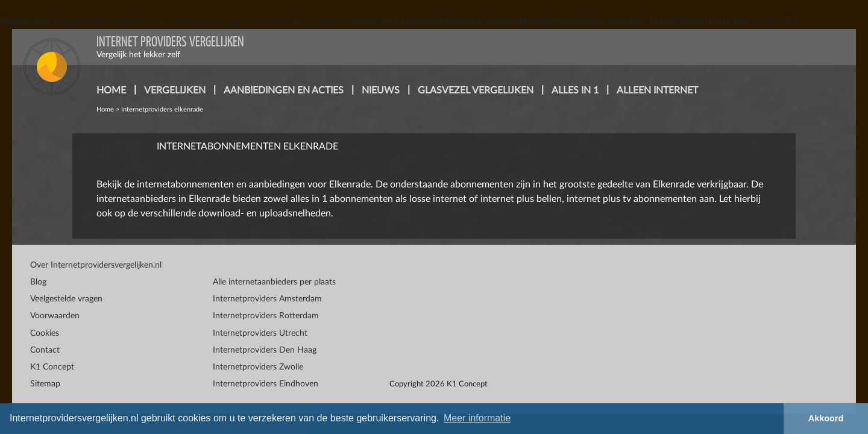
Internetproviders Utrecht (260, 333)
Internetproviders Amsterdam (267, 299)
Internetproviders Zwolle (258, 367)
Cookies (45, 333)
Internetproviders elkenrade (162, 109)
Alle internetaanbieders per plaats (274, 282)
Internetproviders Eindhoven (266, 384)
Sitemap (45, 384)
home (111, 90)
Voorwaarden (55, 316)
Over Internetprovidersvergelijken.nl (96, 265)
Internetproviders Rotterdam (266, 316)
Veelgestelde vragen (66, 299)
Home (105, 109)
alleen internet (657, 90)
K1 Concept (52, 367)
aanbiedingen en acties (284, 90)
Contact (45, 350)
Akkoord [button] (826, 418)
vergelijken (175, 90)
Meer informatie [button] (477, 418)
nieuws (381, 90)
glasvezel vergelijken (476, 90)
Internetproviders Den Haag (265, 350)
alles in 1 (575, 90)
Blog (38, 282)
